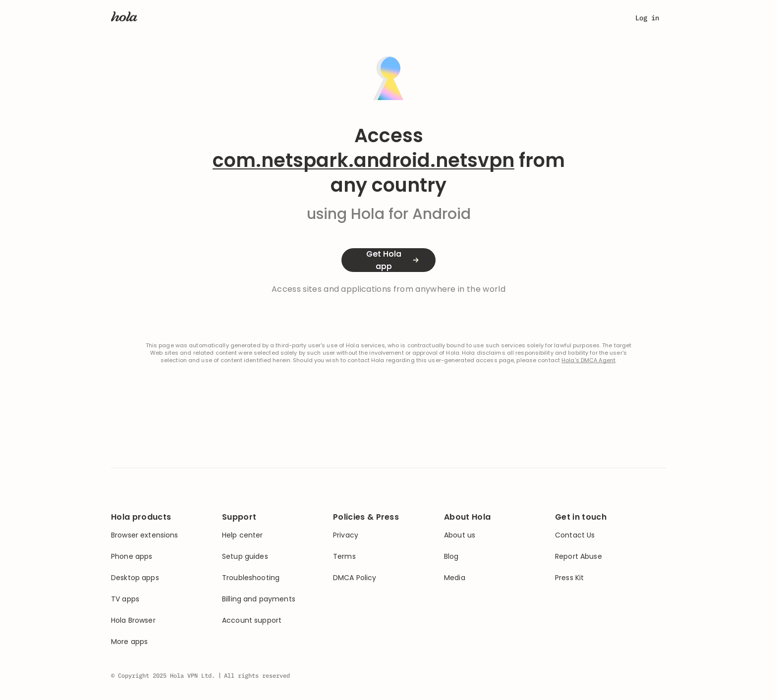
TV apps (125, 599)
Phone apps (132, 557)
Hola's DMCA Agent (588, 360)
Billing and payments (259, 599)
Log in (647, 18)
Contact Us (575, 535)
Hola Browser (133, 620)
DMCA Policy (355, 578)
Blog (451, 557)
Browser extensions (145, 535)
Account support (252, 620)
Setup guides (245, 557)
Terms (344, 557)
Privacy (346, 535)
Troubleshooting (251, 578)
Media (455, 578)
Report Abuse (579, 557)
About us (460, 535)
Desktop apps (135, 578)
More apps (129, 642)
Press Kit (569, 578)
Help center (243, 535)
